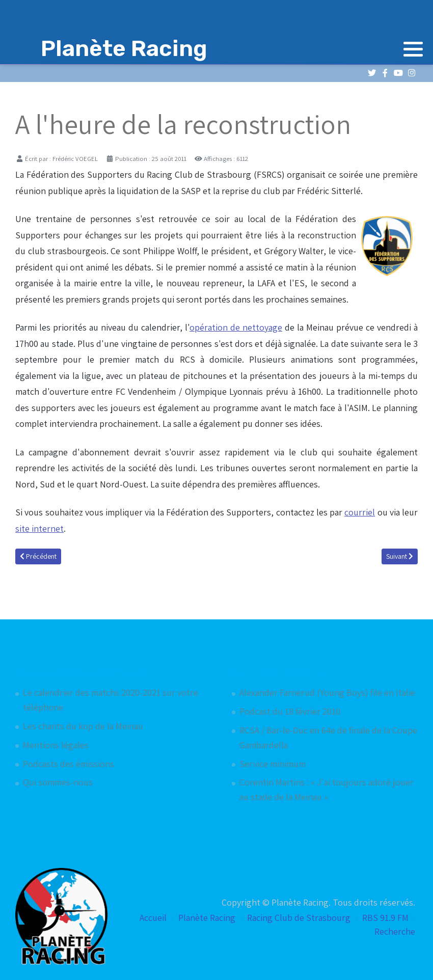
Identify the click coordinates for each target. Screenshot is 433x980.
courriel (360, 512)
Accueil (153, 918)
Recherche (395, 931)
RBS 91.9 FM (385, 918)
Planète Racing (207, 918)
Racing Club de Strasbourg (299, 918)
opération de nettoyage (236, 327)
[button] (413, 49)
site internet (39, 528)
